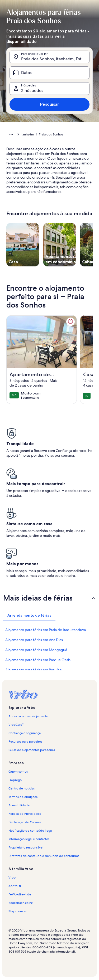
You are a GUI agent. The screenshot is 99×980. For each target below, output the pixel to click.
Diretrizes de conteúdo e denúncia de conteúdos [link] (44, 856)
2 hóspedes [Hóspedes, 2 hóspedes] (32, 91)
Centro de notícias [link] (22, 788)
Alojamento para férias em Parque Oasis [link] (38, 660)
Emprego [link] (15, 780)
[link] (70, 322)
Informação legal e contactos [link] (29, 839)
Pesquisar (49, 104)
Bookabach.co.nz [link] (20, 903)
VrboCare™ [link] (16, 725)
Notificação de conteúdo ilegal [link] (30, 831)
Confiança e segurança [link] (25, 733)
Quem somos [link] (18, 772)
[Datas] (49, 73)
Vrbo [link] (12, 877)
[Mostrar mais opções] (11, 134)
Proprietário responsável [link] (26, 847)
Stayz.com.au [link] (18, 911)
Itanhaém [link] (27, 134)
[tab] (29, 615)
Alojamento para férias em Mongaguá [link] (36, 650)
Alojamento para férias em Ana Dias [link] (34, 640)
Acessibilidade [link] (19, 805)
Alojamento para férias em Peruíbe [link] (34, 670)
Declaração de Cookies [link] (25, 822)
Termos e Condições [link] (23, 797)
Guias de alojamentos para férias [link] (32, 750)
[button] (49, 598)
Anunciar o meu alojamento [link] (28, 716)
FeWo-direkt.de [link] (20, 894)
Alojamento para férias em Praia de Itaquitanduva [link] (46, 630)
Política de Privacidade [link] (25, 814)
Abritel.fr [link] (15, 886)
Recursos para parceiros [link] (25, 742)
